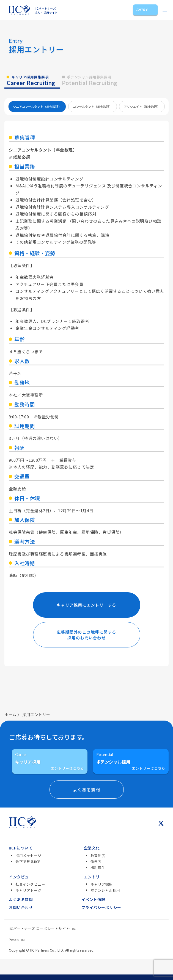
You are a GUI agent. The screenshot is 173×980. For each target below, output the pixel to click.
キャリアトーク (28, 890)
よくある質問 (21, 899)
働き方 (96, 861)
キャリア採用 (102, 884)
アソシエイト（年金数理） (142, 107)
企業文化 (92, 848)
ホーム (10, 715)
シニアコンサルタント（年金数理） (37, 107)
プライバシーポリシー (101, 907)
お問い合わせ (21, 907)
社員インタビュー (30, 884)
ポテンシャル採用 (105, 890)
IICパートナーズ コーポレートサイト (42, 929)
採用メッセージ (28, 855)
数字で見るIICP (28, 861)
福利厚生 (98, 868)
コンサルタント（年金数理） (93, 107)
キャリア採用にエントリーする (87, 605)
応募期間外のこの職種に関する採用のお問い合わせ (87, 635)
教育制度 (98, 855)
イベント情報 (93, 899)
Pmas (17, 940)
